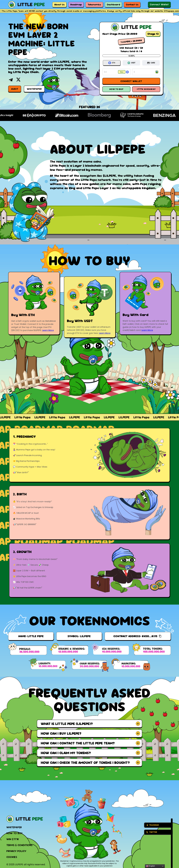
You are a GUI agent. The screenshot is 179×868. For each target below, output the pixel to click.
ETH (112, 63)
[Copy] (160, 636)
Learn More (48, 330)
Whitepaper (34, 89)
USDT (131, 63)
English (150, 866)
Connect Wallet (159, 4)
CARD (151, 63)
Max (122, 72)
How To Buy (116, 89)
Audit (15, 89)
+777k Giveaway (146, 89)
